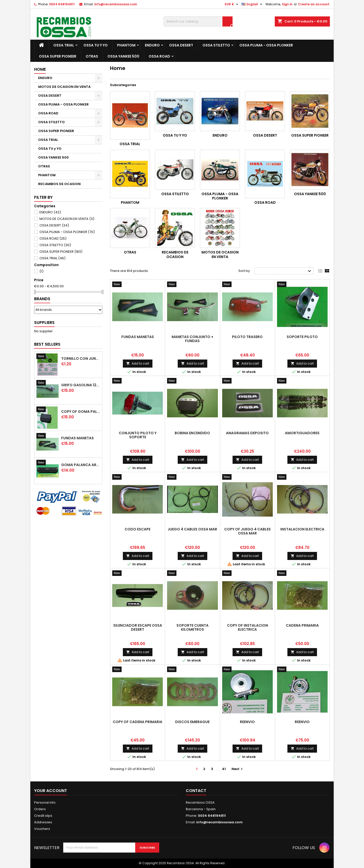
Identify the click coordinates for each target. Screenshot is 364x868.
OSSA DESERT (181, 45)
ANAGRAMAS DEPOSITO (247, 433)
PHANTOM (126, 45)
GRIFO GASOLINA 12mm (81, 385)
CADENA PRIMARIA (302, 625)
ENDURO (152, 45)
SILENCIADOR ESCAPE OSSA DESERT (138, 627)
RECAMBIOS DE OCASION (59, 184)
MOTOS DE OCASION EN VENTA (64, 87)
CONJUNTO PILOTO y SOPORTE (138, 435)
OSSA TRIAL (64, 45)
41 (224, 769)
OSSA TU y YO (96, 45)
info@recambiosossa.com (116, 4)
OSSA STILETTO (216, 45)
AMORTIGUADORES (302, 433)
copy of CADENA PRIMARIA (138, 722)
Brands (42, 299)
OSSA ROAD (159, 56)
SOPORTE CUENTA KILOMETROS (192, 627)
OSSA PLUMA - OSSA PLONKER (266, 45)
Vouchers (42, 829)
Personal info (45, 802)
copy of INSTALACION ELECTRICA (247, 627)
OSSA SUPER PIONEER (58, 56)
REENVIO (247, 722)
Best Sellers (47, 344)
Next (238, 769)
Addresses (43, 822)
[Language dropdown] (252, 4)
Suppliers (44, 323)
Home (40, 69)
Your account (51, 791)
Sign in (287, 4)
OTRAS (92, 56)
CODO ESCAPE (138, 529)
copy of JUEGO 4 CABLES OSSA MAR (247, 531)
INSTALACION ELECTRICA (302, 529)
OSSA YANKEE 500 (123, 56)
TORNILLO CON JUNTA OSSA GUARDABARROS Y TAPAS (81, 359)
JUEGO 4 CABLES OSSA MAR (192, 529)
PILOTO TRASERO (247, 337)
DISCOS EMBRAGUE (192, 722)
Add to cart (138, 363)
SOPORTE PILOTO (302, 337)
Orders (40, 809)
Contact (196, 791)
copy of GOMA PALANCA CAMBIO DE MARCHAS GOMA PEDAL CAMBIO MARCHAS (81, 412)
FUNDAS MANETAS (77, 438)
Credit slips (43, 816)
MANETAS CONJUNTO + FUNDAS (192, 339)
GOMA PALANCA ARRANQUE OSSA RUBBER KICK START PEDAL (81, 465)
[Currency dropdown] (232, 4)
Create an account (314, 4)
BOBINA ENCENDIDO (192, 433)
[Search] (198, 21)
